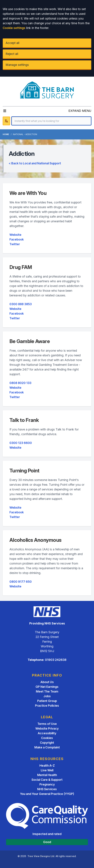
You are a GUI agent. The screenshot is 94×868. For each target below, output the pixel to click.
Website (15, 235)
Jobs (47, 696)
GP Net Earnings (47, 687)
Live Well (47, 770)
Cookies (47, 738)
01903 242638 (56, 660)
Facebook (17, 239)
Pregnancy (47, 784)
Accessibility (47, 733)
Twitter (15, 244)
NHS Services (47, 789)
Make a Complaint (47, 747)
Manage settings (17, 65)
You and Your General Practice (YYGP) (47, 794)
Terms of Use (47, 724)
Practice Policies (47, 706)
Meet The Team (47, 691)
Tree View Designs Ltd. (41, 856)
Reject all (12, 54)
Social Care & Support (47, 780)
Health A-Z (47, 766)
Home (6, 134)
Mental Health (47, 775)
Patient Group (47, 701)
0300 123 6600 (21, 443)
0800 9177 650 (21, 582)
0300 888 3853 (21, 304)
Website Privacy (47, 728)
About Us (47, 682)
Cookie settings (14, 28)
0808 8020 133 (20, 383)
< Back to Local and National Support (35, 163)
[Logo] (47, 90)
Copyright (47, 743)
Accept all (12, 43)
